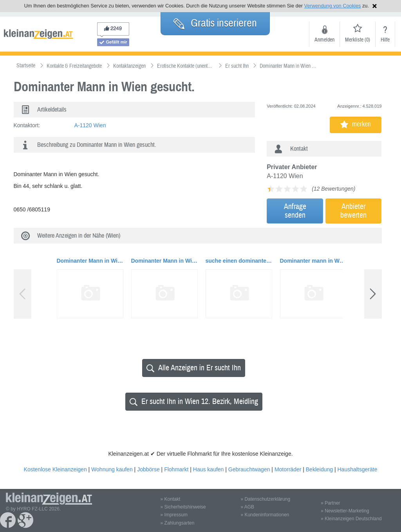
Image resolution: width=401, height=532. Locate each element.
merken (356, 124)
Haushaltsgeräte (357, 469)
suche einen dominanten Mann (239, 261)
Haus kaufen (209, 469)
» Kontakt (171, 499)
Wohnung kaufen (112, 469)
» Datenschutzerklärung (265, 499)
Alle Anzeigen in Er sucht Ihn (194, 368)
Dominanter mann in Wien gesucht (313, 261)
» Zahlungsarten (178, 523)
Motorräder (288, 469)
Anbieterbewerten (353, 211)
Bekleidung (319, 469)
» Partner (330, 503)
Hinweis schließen (375, 6)
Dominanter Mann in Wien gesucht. (164, 261)
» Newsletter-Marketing (345, 511)
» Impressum (174, 515)
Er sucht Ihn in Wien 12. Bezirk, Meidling (194, 401)
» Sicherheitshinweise (183, 507)
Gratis (215, 23)
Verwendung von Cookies (333, 6)
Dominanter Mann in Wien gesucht (90, 261)
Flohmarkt (176, 469)
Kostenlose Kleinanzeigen (55, 469)
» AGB (247, 507)
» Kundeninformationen (265, 515)
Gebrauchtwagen (249, 469)
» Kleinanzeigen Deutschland (351, 519)
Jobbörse (148, 469)
